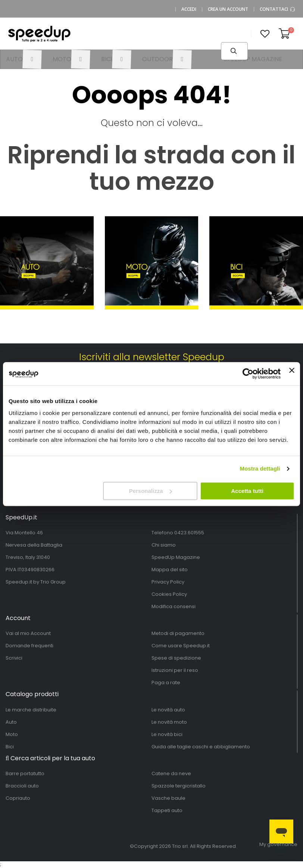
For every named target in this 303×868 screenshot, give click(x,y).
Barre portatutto (25, 773)
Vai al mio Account (28, 633)
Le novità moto (169, 722)
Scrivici (14, 658)
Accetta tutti (247, 491)
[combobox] (167, 47)
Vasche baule (168, 798)
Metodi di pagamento (178, 633)
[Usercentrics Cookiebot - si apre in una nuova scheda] (248, 374)
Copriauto (18, 798)
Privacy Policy (168, 582)
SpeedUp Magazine (176, 557)
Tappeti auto (167, 810)
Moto (12, 734)
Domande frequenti (29, 646)
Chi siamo (164, 545)
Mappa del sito (170, 570)
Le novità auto (168, 710)
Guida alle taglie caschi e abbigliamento (201, 747)
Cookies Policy (169, 594)
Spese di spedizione (176, 658)
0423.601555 (189, 533)
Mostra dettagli (260, 468)
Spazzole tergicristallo (179, 786)
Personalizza (151, 491)
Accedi (189, 9)
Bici (10, 747)
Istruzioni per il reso (175, 670)
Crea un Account (228, 9)
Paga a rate (166, 683)
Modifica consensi (174, 606)
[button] (265, 34)
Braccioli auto (22, 786)
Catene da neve (171, 773)
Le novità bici (167, 734)
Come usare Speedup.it (181, 646)
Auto (11, 722)
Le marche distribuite (31, 710)
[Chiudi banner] (292, 374)
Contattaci (278, 9)
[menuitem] (24, 59)
